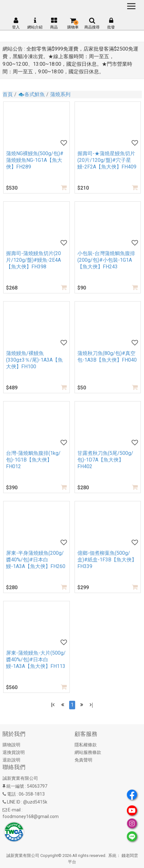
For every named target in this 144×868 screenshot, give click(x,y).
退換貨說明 (14, 752)
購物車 (73, 23)
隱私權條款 (86, 745)
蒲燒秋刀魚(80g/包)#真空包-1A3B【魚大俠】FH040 (107, 357)
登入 (16, 23)
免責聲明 (83, 760)
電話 (11, 794)
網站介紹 (35, 23)
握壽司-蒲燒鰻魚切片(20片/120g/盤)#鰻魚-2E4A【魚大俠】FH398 (33, 260)
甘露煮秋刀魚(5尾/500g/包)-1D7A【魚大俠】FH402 (105, 460)
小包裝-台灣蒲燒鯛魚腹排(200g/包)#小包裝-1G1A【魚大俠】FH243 (106, 260)
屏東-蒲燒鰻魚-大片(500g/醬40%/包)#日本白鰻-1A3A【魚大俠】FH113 (36, 660)
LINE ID (14, 802)
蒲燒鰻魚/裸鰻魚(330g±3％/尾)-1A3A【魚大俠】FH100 (34, 360)
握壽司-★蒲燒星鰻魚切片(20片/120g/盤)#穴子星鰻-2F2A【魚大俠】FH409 (107, 160)
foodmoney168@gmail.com (31, 816)
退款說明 (11, 760)
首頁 (8, 94)
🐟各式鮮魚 (31, 94)
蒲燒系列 (60, 94)
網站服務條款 (88, 752)
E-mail (14, 810)
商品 (54, 23)
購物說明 (11, 745)
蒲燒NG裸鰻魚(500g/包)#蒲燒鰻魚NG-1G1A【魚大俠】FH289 (35, 160)
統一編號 (15, 786)
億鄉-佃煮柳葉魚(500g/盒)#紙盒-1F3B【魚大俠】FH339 (107, 560)
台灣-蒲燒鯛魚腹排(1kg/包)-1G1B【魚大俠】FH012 (33, 460)
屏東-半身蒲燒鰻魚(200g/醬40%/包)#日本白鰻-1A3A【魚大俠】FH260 (36, 560)
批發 (111, 23)
